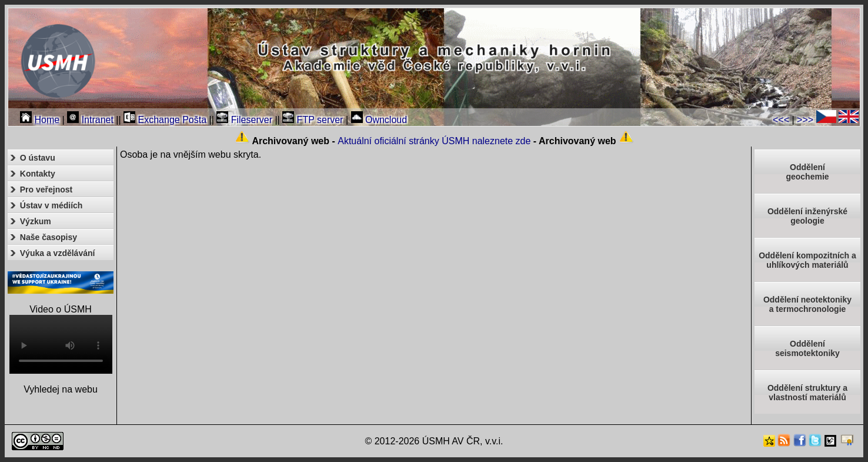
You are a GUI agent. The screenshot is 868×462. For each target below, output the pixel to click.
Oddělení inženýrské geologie (807, 216)
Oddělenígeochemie (807, 172)
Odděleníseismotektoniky (807, 348)
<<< (781, 120)
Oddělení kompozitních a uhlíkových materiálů (807, 260)
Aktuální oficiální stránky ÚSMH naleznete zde (434, 141)
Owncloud (379, 120)
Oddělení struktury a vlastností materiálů (807, 393)
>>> (805, 120)
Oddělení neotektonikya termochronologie (807, 304)
